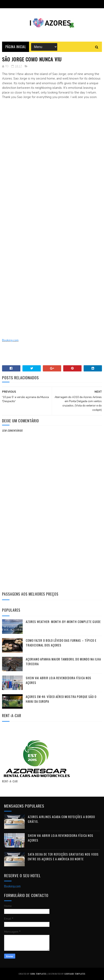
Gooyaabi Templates (75, 974)
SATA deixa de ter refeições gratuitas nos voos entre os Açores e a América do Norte (63, 856)
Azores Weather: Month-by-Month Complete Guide (63, 622)
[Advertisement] (52, 138)
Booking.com (10, 340)
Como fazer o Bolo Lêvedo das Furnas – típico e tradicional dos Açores (61, 643)
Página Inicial (16, 47)
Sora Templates (38, 974)
